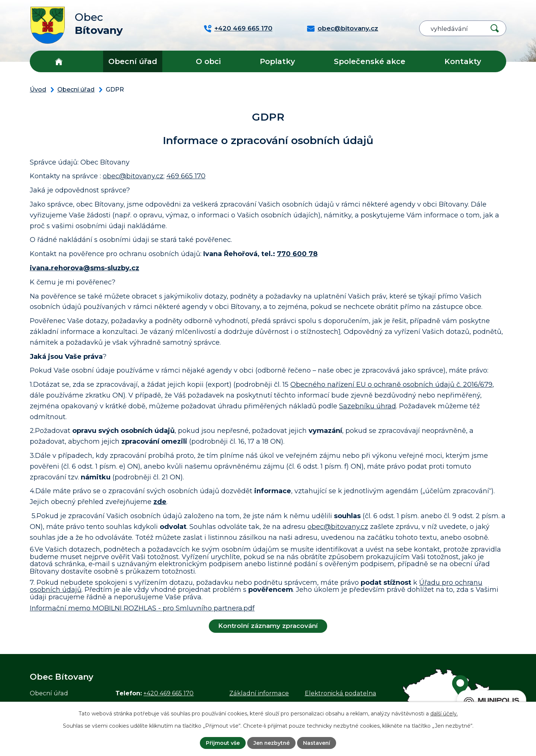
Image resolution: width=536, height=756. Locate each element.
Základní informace (259, 693)
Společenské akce (370, 61)
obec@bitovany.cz (133, 176)
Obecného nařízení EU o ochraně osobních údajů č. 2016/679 (391, 385)
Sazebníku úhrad (368, 406)
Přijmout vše (222, 743)
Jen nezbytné (271, 743)
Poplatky (277, 61)
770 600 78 (297, 254)
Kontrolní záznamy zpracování (268, 626)
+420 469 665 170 (168, 693)
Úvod (59, 61)
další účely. (444, 714)
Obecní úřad (133, 61)
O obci (208, 61)
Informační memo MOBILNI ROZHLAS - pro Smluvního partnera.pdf (142, 608)
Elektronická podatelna (341, 693)
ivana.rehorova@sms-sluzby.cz (84, 268)
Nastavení (317, 743)
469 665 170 (186, 176)
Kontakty (463, 61)
